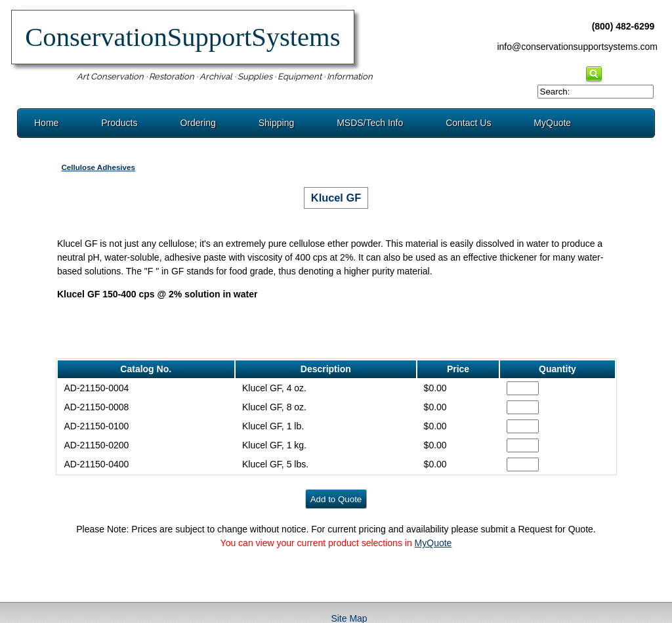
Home (46, 123)
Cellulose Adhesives (98, 167)
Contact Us (468, 123)
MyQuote (552, 123)
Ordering (198, 123)
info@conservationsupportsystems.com (577, 47)
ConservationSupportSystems (183, 37)
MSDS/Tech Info (370, 123)
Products (119, 123)
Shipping (277, 123)
